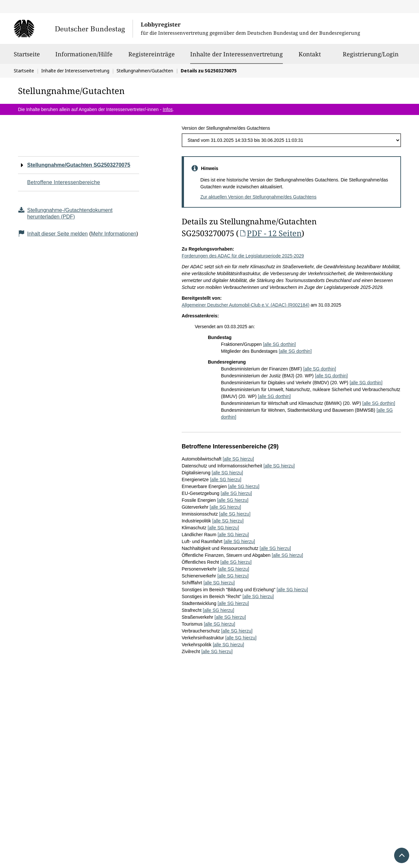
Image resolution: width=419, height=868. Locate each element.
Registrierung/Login (371, 57)
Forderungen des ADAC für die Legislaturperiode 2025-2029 (243, 256)
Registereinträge (152, 57)
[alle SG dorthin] (279, 344)
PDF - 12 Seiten (270, 233)
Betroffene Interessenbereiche (64, 182)
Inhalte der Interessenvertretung (237, 54)
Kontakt (310, 57)
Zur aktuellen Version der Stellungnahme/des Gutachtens (258, 197)
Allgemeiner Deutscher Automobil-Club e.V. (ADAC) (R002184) (246, 305)
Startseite (27, 57)
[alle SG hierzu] (238, 459)
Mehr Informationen (114, 234)
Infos (168, 109)
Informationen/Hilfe (84, 57)
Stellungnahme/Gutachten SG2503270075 (79, 165)
